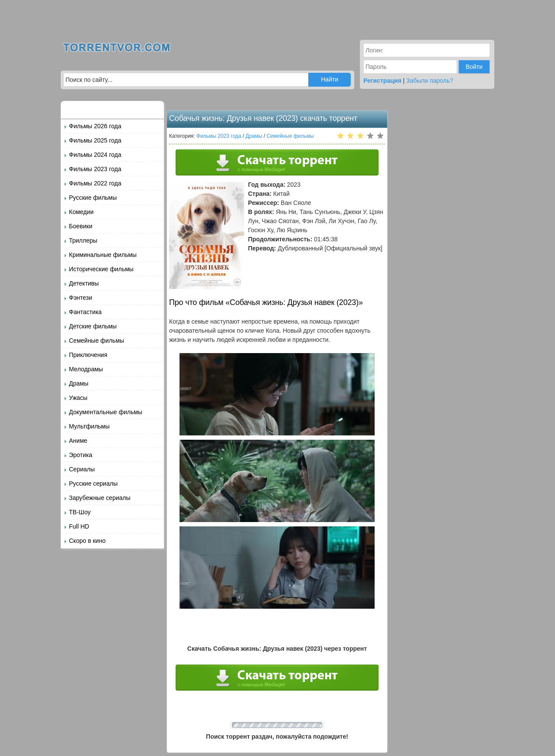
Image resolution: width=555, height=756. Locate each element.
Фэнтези (81, 298)
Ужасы (78, 398)
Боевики (81, 226)
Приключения (88, 355)
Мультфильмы (89, 426)
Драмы (79, 383)
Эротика (81, 455)
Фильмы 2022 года (95, 183)
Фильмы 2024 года (95, 155)
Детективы (84, 283)
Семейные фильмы (96, 341)
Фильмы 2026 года (95, 126)
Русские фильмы (93, 198)
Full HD (79, 526)
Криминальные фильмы (103, 255)
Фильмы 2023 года (95, 169)
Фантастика (85, 312)
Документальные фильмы (106, 412)
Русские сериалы (93, 483)
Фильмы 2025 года (95, 140)
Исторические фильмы (101, 269)
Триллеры (83, 240)
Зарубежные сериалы (100, 498)
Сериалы (82, 469)
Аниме (78, 441)
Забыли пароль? (430, 81)
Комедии (81, 212)
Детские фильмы (93, 326)
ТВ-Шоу (80, 512)
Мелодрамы (86, 369)
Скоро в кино (87, 541)
